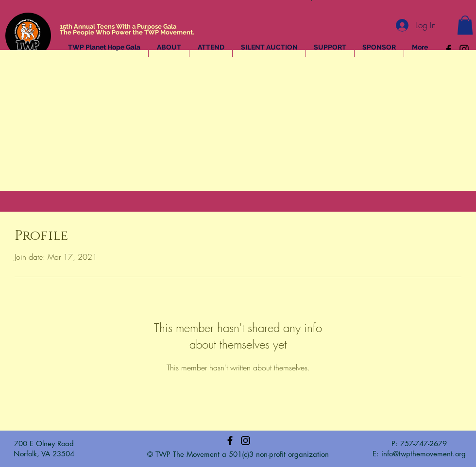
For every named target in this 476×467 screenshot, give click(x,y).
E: (377, 454)
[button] (465, 25)
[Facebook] (449, 49)
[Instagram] (464, 49)
